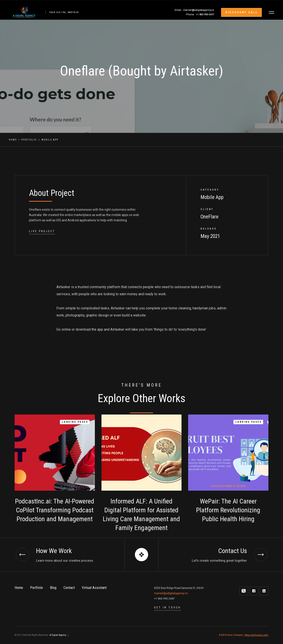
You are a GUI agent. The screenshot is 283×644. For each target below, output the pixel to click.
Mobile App (50, 140)
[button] (272, 12)
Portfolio (29, 140)
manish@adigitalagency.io (199, 10)
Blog (53, 588)
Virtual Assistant (94, 588)
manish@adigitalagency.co (171, 593)
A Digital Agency (58, 635)
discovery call (242, 12)
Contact (69, 588)
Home (13, 140)
